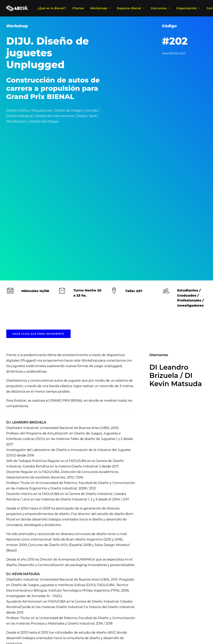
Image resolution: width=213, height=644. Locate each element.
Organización (188, 8)
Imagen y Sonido (166, 541)
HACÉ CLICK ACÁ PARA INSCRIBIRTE (38, 185)
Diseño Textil (142, 541)
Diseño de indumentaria (59, 541)
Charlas (78, 8)
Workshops (100, 8)
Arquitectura (30, 541)
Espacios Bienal (131, 8)
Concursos (160, 8)
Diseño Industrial (117, 541)
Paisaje (187, 541)
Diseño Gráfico (90, 541)
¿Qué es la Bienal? (52, 8)
